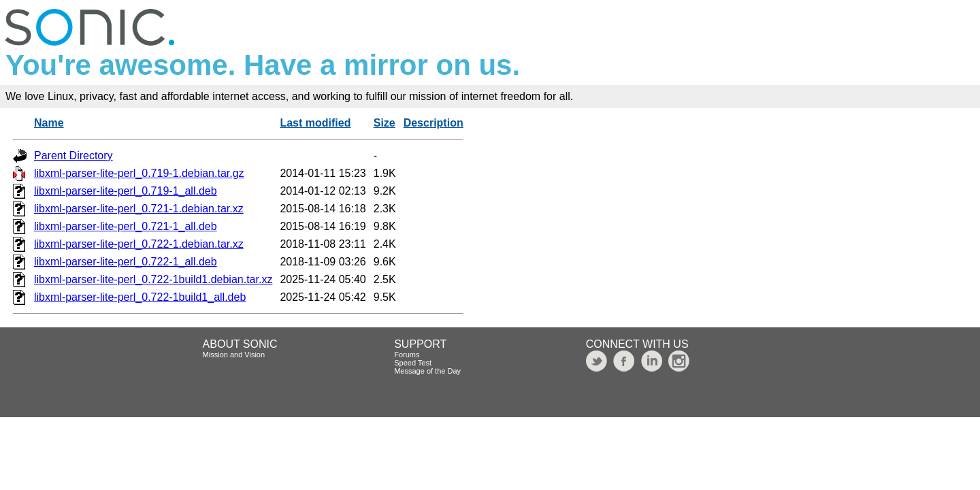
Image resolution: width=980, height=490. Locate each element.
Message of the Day (427, 371)
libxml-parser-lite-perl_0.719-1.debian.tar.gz (139, 173)
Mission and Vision (234, 355)
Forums (407, 355)
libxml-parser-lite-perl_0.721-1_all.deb (126, 226)
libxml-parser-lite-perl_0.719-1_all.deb (126, 191)
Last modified (315, 123)
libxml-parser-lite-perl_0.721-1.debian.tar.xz (139, 209)
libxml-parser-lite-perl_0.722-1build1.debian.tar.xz (153, 279)
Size (385, 123)
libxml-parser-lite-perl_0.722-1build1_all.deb (140, 297)
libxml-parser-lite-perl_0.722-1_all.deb (126, 262)
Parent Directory (73, 156)
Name (49, 123)
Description (434, 123)
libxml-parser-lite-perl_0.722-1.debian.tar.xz (139, 244)
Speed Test (413, 363)
